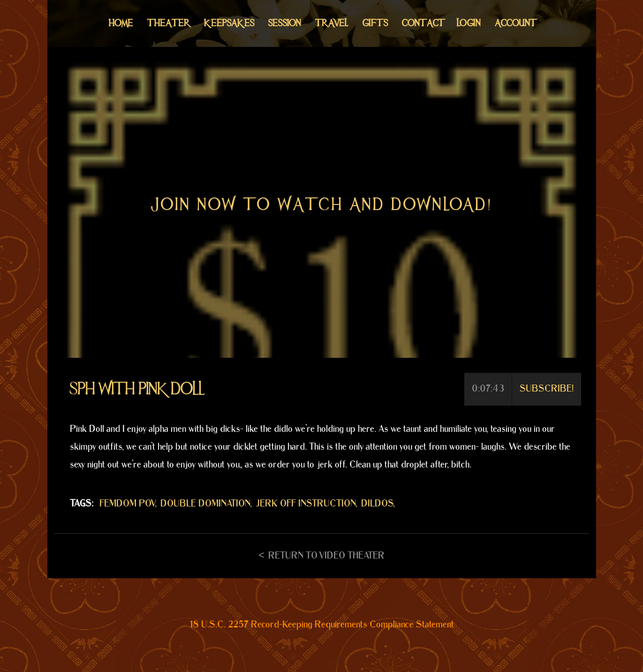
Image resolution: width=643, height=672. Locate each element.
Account (515, 23)
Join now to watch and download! (322, 204)
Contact (422, 23)
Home (121, 23)
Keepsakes (229, 23)
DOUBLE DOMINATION (205, 504)
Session (285, 23)
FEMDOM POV (127, 504)
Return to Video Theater (326, 556)
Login (469, 23)
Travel (332, 23)
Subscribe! (547, 389)
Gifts (375, 23)
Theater (169, 23)
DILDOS (377, 504)
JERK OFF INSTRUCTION (306, 504)
